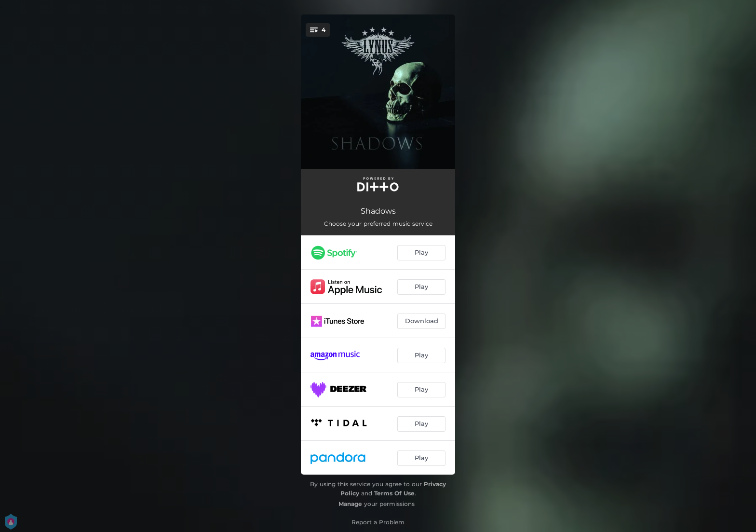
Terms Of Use (394, 493)
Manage (350, 504)
